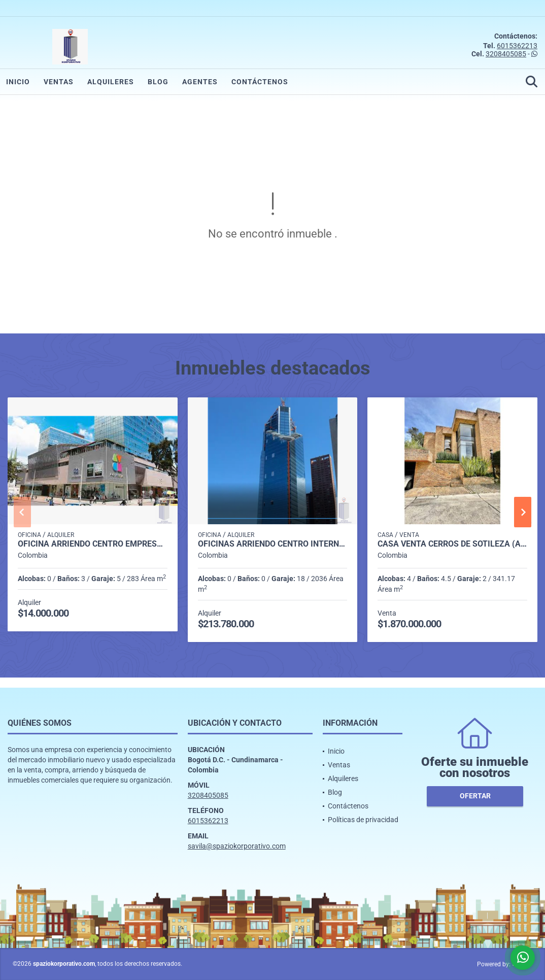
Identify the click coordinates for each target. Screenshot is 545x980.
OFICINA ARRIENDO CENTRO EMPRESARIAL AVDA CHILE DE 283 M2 (93, 544)
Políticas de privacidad (363, 820)
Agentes (200, 82)
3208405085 (506, 54)
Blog (158, 82)
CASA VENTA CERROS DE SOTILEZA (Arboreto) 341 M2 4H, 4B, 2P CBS (452, 544)
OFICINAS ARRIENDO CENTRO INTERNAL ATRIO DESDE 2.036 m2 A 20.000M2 (273, 544)
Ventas (59, 82)
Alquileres (111, 82)
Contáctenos (260, 82)
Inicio (18, 82)
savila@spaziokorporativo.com (237, 846)
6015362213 (517, 46)
